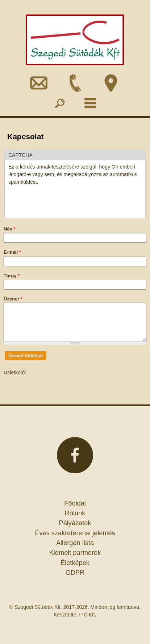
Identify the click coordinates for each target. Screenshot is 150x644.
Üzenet (13, 299)
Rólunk (75, 513)
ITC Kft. (87, 615)
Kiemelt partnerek (75, 553)
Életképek (75, 563)
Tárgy (12, 276)
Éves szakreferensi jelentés (75, 533)
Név (10, 229)
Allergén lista (75, 543)
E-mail (12, 252)
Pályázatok (75, 523)
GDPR (75, 573)
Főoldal (75, 503)
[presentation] (63, 200)
